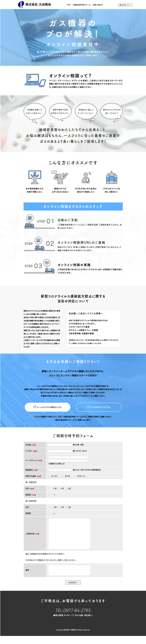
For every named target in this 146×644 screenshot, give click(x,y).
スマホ (67, 476)
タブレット (81, 476)
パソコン (54, 476)
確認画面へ (73, 591)
